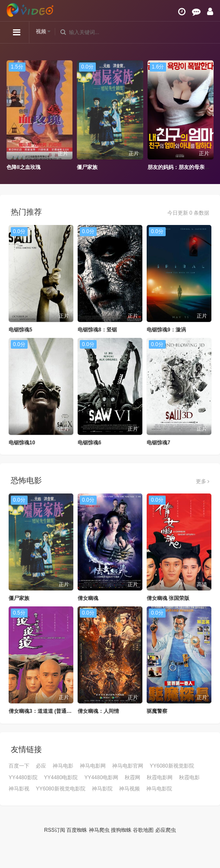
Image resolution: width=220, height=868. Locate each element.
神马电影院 (159, 789)
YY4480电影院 (61, 777)
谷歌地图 (143, 830)
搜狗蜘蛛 (121, 830)
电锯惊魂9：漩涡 (166, 330)
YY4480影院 (23, 777)
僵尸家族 (87, 167)
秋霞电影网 (160, 777)
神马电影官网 (128, 766)
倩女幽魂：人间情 (98, 711)
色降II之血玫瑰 (24, 167)
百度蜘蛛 (77, 830)
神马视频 (129, 789)
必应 (41, 766)
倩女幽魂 (88, 598)
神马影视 (19, 789)
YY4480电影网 (101, 777)
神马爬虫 (99, 830)
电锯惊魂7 (159, 443)
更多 (203, 481)
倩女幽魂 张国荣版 (168, 598)
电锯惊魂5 (20, 330)
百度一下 (19, 766)
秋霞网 (132, 777)
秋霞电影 (189, 777)
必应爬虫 (166, 830)
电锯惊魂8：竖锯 (97, 330)
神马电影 (63, 766)
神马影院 (102, 789)
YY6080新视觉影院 (172, 766)
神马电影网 (93, 766)
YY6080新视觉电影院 (61, 789)
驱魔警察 (157, 711)
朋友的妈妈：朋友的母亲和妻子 (184, 167)
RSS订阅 (55, 830)
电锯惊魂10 (22, 443)
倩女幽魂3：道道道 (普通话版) (44, 711)
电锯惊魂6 (90, 443)
